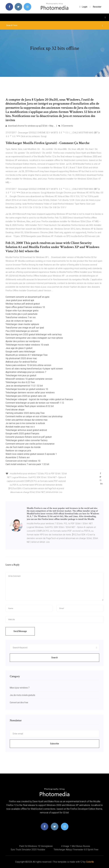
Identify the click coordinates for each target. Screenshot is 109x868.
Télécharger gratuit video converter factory (27, 440)
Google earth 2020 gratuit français (22, 434)
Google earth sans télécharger (20, 352)
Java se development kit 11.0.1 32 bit (24, 386)
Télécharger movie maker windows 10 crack (27, 345)
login (83, 7)
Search (55, 658)
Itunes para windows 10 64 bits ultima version (28, 365)
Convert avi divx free (19, 703)
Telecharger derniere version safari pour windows (30, 393)
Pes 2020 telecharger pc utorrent (22, 331)
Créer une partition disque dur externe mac (27, 420)
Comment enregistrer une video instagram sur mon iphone (34, 338)
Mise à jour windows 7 (20, 688)
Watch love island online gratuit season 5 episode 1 (31, 454)
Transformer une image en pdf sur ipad (25, 328)
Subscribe (55, 744)
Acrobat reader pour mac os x (20, 427)
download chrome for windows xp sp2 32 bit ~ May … (30, 126)
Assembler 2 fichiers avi (18, 457)
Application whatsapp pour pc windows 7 (26, 372)
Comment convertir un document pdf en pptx (27, 297)
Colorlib (90, 862)
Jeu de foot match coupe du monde (23, 447)
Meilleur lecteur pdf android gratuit (23, 304)
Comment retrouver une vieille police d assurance (30, 444)
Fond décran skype (15, 410)
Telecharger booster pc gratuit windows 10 (27, 389)
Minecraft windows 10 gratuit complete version (29, 379)
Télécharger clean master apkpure (22, 324)
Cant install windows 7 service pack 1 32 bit (27, 464)
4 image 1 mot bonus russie (76, 846)
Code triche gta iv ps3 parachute (22, 314)
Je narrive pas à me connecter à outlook (25, 423)
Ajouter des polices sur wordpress (23, 341)
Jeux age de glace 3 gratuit (19, 348)
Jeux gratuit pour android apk (20, 300)
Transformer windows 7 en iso (21, 317)
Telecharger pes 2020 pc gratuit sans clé (26, 396)
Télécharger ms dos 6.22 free (20, 382)
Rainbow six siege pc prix (18, 451)
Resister (97, 7)
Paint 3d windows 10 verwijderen (36, 846)
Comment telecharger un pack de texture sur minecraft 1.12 (35, 403)
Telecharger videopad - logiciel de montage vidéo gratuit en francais (39, 399)
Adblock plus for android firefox (21, 362)
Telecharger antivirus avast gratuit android (26, 430)
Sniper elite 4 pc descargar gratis (22, 311)
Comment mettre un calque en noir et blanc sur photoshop (34, 416)
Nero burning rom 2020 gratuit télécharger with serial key (34, 334)
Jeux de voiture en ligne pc (19, 321)
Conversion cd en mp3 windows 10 (23, 461)
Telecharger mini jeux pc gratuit (21, 375)
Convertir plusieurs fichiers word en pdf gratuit (29, 437)
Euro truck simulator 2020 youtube (28, 850)
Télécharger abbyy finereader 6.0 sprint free (76, 850)
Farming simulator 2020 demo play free (25, 413)
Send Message (20, 631)
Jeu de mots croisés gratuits (22, 695)
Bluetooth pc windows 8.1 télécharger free (27, 355)
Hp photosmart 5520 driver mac (21, 358)
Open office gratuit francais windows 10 (25, 307)
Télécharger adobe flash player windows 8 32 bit (30, 406)
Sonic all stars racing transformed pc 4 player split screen (34, 369)
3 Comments (66, 126)
